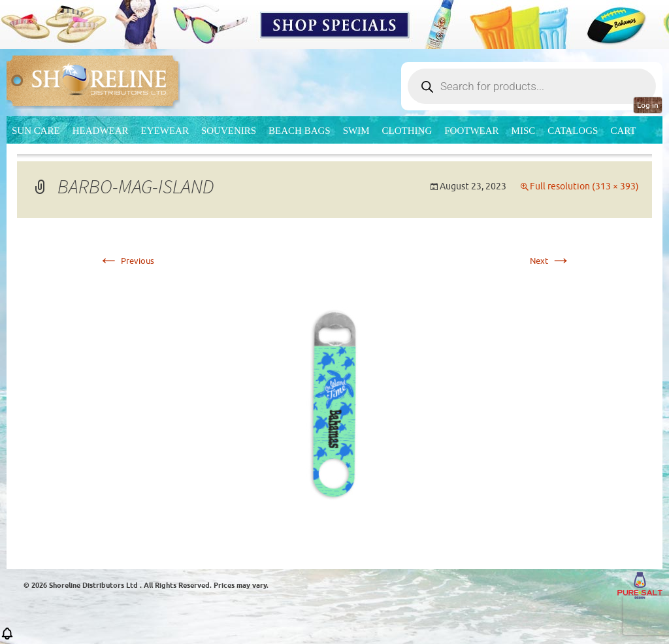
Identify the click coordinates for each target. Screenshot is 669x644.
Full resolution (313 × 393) (584, 186)
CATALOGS (573, 131)
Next (550, 261)
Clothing (407, 131)
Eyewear (165, 131)
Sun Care (36, 131)
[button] (7, 638)
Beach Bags (300, 131)
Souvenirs (229, 131)
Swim (356, 131)
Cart (623, 131)
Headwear (101, 131)
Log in (648, 105)
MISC (524, 131)
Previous (126, 261)
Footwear (471, 131)
